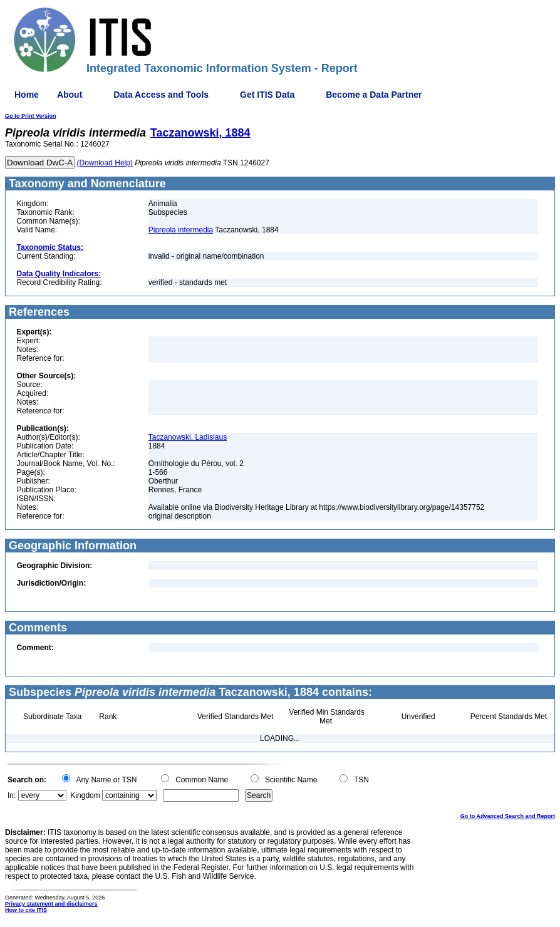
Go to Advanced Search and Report (508, 816)
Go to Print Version (31, 116)
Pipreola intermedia (181, 230)
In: (12, 795)
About (70, 95)
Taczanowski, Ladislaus (188, 437)
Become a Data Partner (374, 95)
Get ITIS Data (267, 95)
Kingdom (85, 795)
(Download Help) (105, 163)
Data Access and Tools (161, 95)
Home (27, 95)
